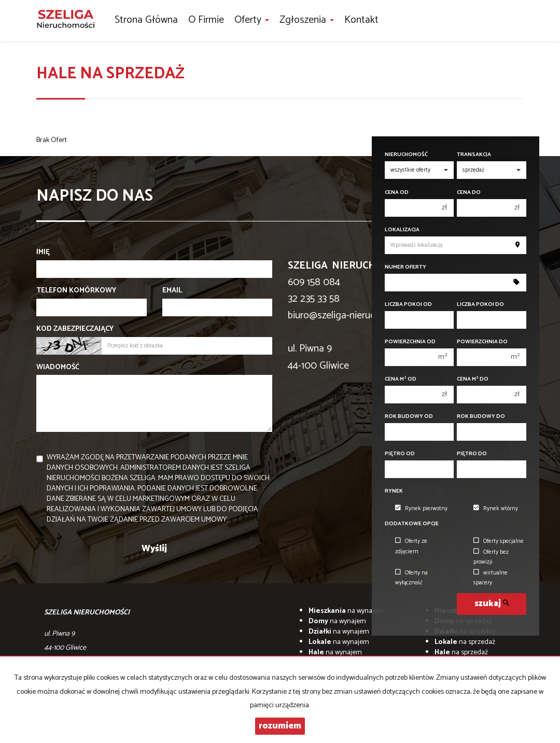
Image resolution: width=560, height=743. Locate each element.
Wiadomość (58, 368)
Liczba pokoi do (480, 305)
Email (172, 291)
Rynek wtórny (496, 509)
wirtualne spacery (491, 578)
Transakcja (474, 155)
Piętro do (472, 454)
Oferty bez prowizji (491, 557)
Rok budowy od (409, 417)
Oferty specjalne (499, 541)
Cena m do (473, 379)
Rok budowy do (481, 417)
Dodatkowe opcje (412, 524)
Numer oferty (405, 267)
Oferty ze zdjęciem (411, 546)
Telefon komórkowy (76, 291)
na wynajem (346, 611)
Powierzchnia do (482, 342)
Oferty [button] (252, 20)
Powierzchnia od (410, 342)
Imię (43, 253)
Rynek (394, 491)
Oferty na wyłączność (411, 578)
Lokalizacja (402, 230)
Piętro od (400, 454)
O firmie (206, 20)
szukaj (492, 604)
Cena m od (401, 379)
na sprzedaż (465, 642)
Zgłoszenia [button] (307, 20)
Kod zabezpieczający (75, 329)
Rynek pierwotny (421, 509)
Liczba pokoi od (408, 305)
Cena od (397, 193)
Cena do (469, 193)
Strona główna (146, 20)
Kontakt (361, 20)
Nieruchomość (406, 155)
